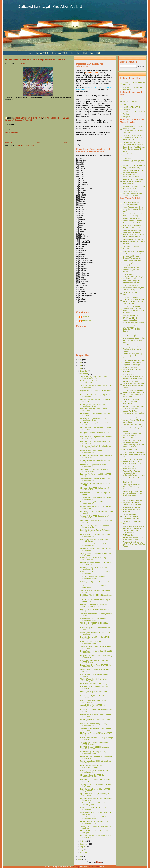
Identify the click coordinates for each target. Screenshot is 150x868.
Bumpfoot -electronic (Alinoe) (133, 251)
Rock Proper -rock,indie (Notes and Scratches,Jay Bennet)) (132, 487)
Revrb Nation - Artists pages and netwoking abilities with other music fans (133, 181)
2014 (80, 363)
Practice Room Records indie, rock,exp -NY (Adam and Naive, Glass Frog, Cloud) (134, 461)
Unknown (86, 317)
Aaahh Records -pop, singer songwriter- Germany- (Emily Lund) (133, 209)
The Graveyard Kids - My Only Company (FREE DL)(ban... (95, 743)
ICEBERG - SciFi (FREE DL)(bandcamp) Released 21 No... (95, 687)
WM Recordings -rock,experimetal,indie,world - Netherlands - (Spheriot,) (133, 537)
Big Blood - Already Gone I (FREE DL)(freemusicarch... (94, 503)
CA (29, 118)
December (84, 371)
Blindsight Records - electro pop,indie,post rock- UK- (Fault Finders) (134, 241)
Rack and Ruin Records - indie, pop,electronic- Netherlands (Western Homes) (134, 473)
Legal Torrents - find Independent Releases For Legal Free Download (132, 193)
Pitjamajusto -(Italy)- (130, 450)
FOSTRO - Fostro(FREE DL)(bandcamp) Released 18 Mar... (95, 748)
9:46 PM (22, 64)
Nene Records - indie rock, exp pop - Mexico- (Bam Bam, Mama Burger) (134, 420)
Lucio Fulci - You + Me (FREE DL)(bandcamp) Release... (92, 643)
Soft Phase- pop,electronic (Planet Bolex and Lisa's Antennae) (132, 510)
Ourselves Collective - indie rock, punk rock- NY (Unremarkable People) (133, 436)
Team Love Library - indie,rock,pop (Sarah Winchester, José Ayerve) (132, 516)
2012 (80, 368)
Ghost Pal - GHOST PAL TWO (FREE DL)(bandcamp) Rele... (95, 582)
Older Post (68, 142)
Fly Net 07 (103, 867)
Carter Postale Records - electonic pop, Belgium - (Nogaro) (132, 270)
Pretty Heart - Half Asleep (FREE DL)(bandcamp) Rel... (94, 692)
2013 (80, 366)
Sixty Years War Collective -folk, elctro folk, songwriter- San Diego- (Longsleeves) (133, 503)
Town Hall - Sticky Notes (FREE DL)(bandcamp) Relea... (93, 577)
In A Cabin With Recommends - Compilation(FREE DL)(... (91, 767)
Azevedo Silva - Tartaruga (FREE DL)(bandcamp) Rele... (94, 619)
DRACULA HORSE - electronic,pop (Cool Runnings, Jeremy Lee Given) (134, 320)
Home (38, 142)
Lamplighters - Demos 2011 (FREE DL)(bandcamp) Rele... (94, 405)
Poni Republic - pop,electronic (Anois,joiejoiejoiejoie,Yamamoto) (134, 454)
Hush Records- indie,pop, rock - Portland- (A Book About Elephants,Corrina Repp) (134, 363)
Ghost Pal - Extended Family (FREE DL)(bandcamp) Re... (95, 771)
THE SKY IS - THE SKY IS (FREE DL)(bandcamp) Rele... (94, 624)
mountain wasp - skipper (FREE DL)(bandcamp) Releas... (93, 753)
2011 (80, 856)
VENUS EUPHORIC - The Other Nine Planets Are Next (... (94, 377)
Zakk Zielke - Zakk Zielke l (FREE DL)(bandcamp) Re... (94, 545)
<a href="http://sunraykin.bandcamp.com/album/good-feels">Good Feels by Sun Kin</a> (34, 108)
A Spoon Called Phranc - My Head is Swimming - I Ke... (93, 804)
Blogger (99, 862)
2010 (80, 859)
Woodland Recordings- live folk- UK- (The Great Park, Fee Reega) (134, 544)
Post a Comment (11, 133)
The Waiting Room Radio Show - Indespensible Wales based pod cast (133, 137)
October (83, 841)
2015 (80, 360)
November (84, 374)
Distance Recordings (130, 315)
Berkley (24, 118)
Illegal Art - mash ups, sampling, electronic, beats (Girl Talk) (132, 370)
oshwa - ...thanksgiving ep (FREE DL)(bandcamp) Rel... (94, 808)
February (83, 853)
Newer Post (9, 142)
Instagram (126, 117)
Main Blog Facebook (130, 101)
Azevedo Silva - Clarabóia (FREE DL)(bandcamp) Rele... (94, 419)
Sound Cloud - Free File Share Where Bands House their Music (134, 149)
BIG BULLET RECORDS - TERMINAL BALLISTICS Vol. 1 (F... (94, 605)
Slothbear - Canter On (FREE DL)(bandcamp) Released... (92, 776)
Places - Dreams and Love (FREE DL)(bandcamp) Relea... (94, 822)
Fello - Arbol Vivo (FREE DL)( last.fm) (94, 684)
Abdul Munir (83, 867)
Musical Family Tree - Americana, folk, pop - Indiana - (134, 413)
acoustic (17, 118)
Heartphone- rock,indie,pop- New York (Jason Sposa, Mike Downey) (134, 356)
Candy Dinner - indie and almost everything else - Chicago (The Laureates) (132, 256)
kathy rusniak (87, 320)
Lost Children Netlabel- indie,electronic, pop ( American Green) (131, 401)
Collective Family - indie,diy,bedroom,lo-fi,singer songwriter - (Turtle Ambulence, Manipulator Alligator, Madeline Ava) (133, 279)
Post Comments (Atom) (25, 146)
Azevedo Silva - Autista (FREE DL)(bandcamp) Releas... (93, 706)
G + (124, 99)
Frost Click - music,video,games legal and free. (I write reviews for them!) (134, 161)
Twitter (125, 104)
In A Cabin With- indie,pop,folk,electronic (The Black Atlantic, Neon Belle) (133, 377)
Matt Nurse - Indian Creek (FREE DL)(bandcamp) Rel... (94, 725)
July (82, 850)
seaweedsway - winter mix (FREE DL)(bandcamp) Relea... (94, 818)
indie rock (38, 118)
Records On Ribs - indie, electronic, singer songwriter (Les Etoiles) (133, 480)
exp (32, 118)
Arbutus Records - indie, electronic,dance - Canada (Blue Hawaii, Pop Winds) (132, 221)
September (84, 844)
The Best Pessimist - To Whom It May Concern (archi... (94, 680)
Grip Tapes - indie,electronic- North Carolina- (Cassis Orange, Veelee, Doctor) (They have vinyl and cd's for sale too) (134, 338)
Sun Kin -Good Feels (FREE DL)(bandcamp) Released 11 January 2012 (36, 59)
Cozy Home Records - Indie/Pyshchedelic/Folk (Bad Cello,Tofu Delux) (133, 288)
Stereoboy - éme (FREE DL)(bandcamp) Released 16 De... (95, 526)
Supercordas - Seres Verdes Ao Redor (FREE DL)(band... (94, 470)
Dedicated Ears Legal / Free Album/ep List (50, 6)
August (83, 847)
